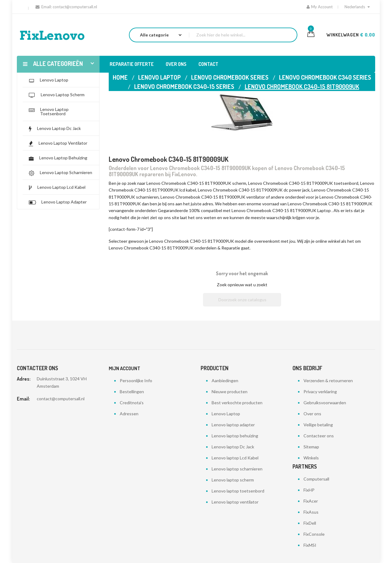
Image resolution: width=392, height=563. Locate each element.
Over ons (312, 414)
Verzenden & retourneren (328, 380)
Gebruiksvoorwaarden (325, 403)
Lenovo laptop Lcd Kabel (235, 458)
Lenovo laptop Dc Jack (233, 447)
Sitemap (311, 447)
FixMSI (310, 545)
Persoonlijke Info (136, 380)
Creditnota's (132, 403)
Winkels (311, 458)
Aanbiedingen (225, 380)
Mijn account (124, 368)
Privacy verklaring (320, 392)
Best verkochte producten (237, 403)
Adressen (129, 414)
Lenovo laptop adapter (233, 425)
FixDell (310, 523)
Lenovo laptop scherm (233, 480)
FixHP (309, 490)
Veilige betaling (318, 425)
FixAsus (311, 512)
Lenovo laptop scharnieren (237, 469)
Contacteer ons (319, 436)
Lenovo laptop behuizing (235, 436)
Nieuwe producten (230, 392)
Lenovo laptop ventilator (235, 502)
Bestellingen (132, 392)
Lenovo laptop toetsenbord (238, 491)
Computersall (316, 479)
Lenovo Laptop (226, 414)
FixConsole (314, 534)
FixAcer (311, 501)
